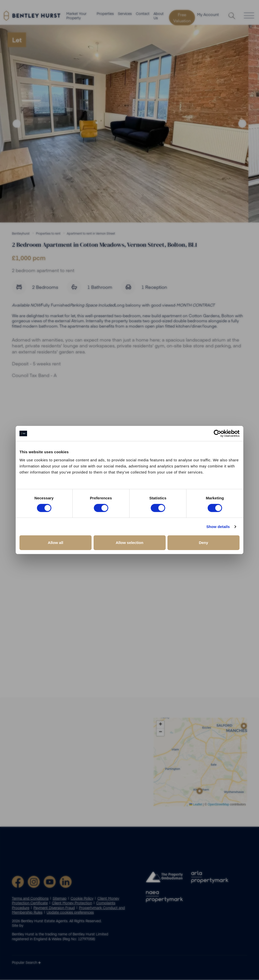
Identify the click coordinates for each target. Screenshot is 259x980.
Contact (143, 14)
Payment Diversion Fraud (54, 908)
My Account (210, 16)
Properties (105, 14)
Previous (17, 124)
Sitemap (60, 898)
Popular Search (26, 963)
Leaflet (196, 804)
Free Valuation (182, 18)
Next (242, 124)
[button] (244, 726)
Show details (218, 527)
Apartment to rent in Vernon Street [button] (91, 233)
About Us (159, 16)
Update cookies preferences (70, 912)
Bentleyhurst (21, 233)
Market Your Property (76, 16)
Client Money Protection (72, 903)
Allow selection (129, 543)
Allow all (56, 543)
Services (125, 14)
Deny (203, 543)
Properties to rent (48, 233)
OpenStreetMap (218, 804)
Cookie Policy (82, 898)
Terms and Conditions (30, 898)
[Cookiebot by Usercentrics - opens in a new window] (217, 434)
